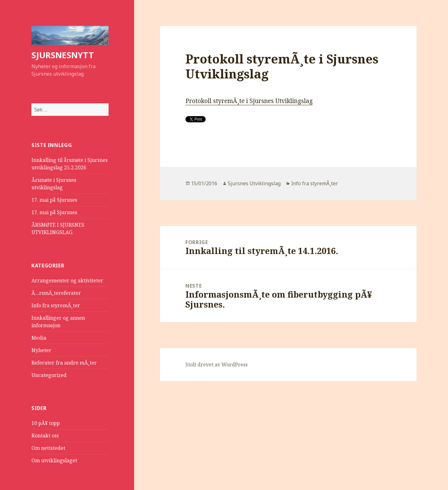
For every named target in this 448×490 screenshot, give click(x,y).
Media (39, 338)
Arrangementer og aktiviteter (67, 280)
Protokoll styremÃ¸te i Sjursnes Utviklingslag (249, 101)
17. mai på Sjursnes (54, 200)
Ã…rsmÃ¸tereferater (56, 293)
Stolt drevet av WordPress (217, 365)
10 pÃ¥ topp (46, 423)
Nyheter (41, 350)
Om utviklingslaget (54, 460)
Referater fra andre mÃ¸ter (64, 363)
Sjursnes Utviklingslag (254, 183)
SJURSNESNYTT (63, 55)
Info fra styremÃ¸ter (56, 305)
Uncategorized (49, 375)
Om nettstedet (48, 448)
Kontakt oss (45, 436)
